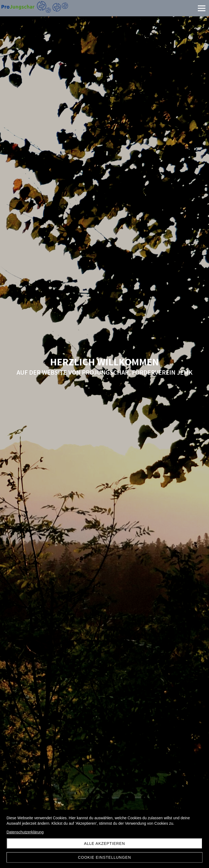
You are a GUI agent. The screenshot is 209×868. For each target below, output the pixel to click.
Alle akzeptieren (105, 843)
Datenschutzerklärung (25, 832)
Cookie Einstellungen (104, 857)
